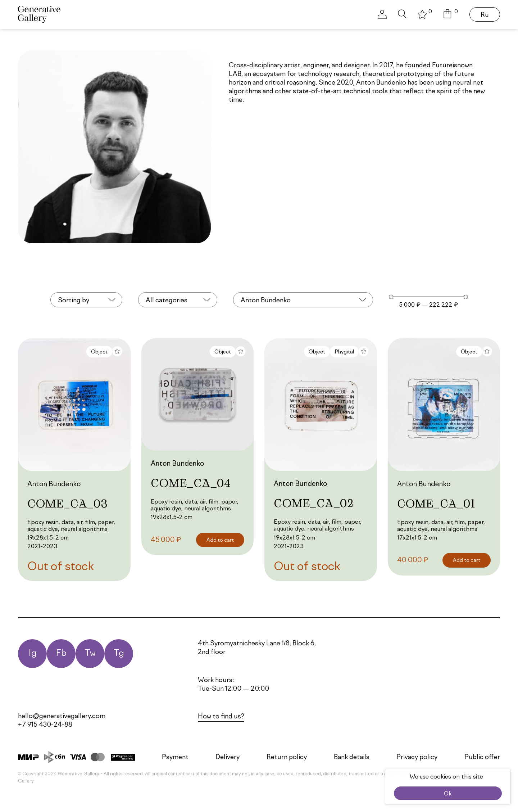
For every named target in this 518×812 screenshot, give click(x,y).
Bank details (352, 757)
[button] (451, 14)
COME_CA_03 (67, 504)
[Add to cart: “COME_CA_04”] (220, 540)
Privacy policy (417, 757)
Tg (119, 653)
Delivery (228, 757)
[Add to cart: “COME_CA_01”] (467, 560)
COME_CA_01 (436, 504)
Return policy (287, 757)
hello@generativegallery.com (62, 716)
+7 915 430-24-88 (45, 725)
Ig (33, 653)
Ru (485, 15)
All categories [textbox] (167, 301)
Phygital (344, 352)
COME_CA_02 (313, 503)
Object (99, 352)
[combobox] (86, 300)
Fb (61, 653)
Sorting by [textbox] (74, 301)
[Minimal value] (428, 297)
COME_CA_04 (191, 483)
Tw (90, 653)
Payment (175, 757)
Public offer (482, 757)
